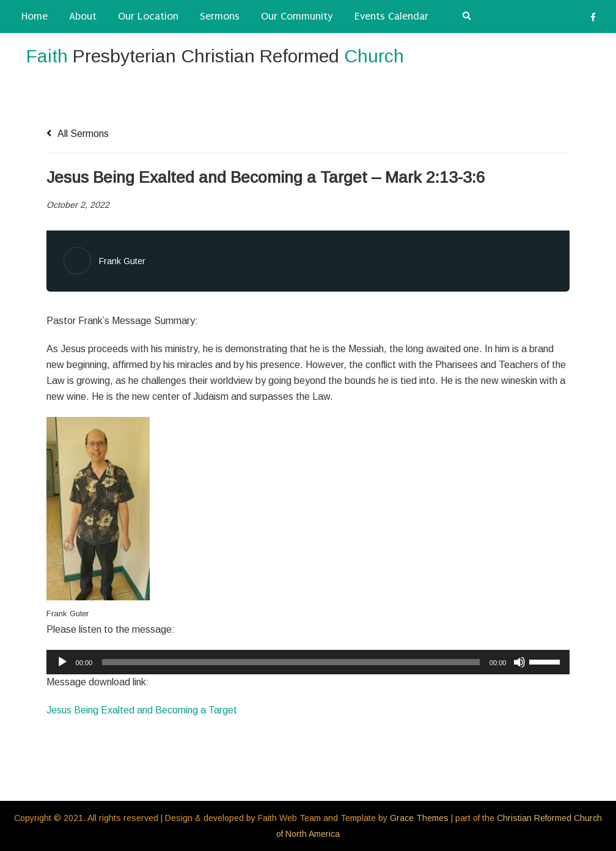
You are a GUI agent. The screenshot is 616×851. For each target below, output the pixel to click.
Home (35, 16)
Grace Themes (419, 818)
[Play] (62, 662)
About (83, 16)
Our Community (297, 16)
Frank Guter (122, 261)
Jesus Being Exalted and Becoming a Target (142, 710)
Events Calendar (391, 16)
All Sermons (78, 134)
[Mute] (519, 662)
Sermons (220, 16)
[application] (308, 662)
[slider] (291, 662)
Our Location (148, 16)
